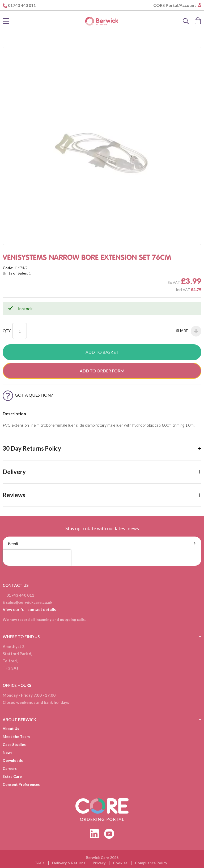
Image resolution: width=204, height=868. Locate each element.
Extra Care (12, 776)
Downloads (13, 760)
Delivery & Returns (69, 863)
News (8, 752)
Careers (10, 768)
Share (189, 331)
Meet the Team (16, 736)
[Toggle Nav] (6, 21)
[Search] (186, 21)
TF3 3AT (11, 668)
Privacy (99, 863)
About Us (11, 728)
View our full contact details (29, 609)
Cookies (120, 863)
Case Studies (14, 744)
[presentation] (37, 558)
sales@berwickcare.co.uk (29, 602)
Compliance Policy (151, 863)
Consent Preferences (21, 784)
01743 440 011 (22, 5)
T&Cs (40, 863)
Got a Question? (28, 395)
